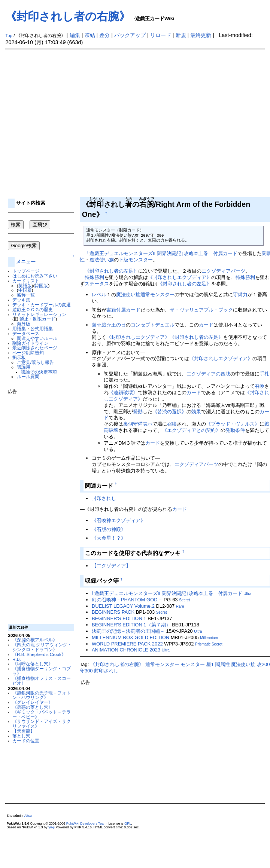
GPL (128, 823)
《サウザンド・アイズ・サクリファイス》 (42, 724)
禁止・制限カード (37, 319)
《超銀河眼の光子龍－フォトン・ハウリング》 (42, 695)
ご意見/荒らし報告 (35, 362)
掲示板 (19, 357)
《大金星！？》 (109, 538)
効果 (196, 412)
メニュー (26, 262)
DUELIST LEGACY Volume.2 (123, 606)
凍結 (90, 35)
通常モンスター (157, 295)
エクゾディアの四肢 (208, 374)
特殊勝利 (94, 277)
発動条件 (235, 430)
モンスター (193, 664)
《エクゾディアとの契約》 (191, 430)
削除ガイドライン (30, 343)
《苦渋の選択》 (169, 412)
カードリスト (26, 281)
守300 (86, 671)
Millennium (209, 638)
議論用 (24, 367)
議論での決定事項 (39, 372)
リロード (161, 35)
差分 (104, 35)
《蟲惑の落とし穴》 (33, 707)
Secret (184, 600)
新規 (181, 35)
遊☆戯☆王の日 (109, 325)
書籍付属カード (123, 310)
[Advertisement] (70, 123)
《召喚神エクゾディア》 (119, 520)
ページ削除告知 (28, 352)
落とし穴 (21, 736)
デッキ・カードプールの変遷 (42, 305)
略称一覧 (26, 295)
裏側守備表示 (138, 424)
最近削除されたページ (35, 348)
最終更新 (201, 35)
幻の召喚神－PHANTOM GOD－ (127, 600)
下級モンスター (136, 260)
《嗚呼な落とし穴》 (33, 664)
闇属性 (223, 664)
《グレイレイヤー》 (33, 702)
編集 (75, 35)
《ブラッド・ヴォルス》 (233, 424)
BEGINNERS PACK (113, 612)
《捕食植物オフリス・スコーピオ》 (42, 681)
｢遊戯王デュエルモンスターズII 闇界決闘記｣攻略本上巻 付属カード (167, 593)
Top (9, 36)
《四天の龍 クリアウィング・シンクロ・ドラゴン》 (42, 647)
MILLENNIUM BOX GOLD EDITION (131, 637)
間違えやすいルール (37, 338)
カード (206, 325)
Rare (180, 606)
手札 (264, 374)
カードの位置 (26, 741)
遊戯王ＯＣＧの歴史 (33, 309)
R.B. (17, 659)
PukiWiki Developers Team (87, 823)
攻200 (263, 664)
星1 (210, 664)
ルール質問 (28, 376)
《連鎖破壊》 (123, 392)
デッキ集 (21, 300)
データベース (26, 333)
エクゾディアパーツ (223, 271)
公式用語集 (42, 329)
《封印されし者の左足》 (111, 271)
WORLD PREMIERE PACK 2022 (127, 644)
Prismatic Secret (209, 644)
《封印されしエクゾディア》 (180, 277)
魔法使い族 (102, 260)
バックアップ (130, 35)
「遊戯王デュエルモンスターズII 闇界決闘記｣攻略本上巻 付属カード (161, 253)
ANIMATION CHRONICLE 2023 (126, 650)
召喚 (260, 386)
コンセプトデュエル (153, 325)
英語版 (25, 286)
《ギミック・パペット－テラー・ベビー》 (42, 714)
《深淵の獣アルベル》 (35, 640)
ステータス (97, 284)
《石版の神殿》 (109, 529)
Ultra (247, 594)
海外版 (24, 324)
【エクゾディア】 (111, 566)
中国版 (25, 290)
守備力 (240, 295)
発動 (138, 412)
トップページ (26, 271)
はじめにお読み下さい (35, 276)
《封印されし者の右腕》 (68, 16)
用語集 (19, 329)
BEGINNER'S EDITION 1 (119, 618)
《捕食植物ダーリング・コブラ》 (42, 671)
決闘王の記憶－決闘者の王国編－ (128, 631)
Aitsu (28, 816)
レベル (99, 295)
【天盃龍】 (24, 731)
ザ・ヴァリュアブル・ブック (201, 310)
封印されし (104, 498)
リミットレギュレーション (39, 314)
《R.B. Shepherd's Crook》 (39, 654)
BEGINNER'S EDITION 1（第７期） (131, 625)
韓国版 (41, 286)
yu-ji (51, 827)
